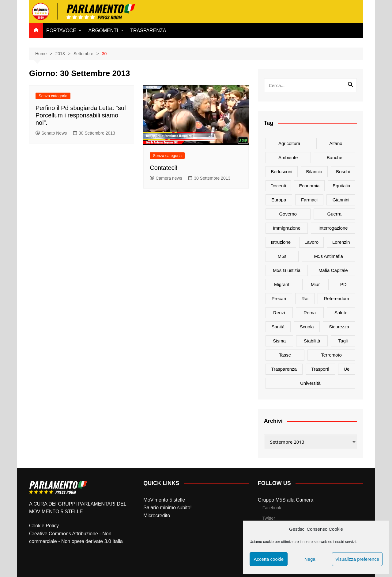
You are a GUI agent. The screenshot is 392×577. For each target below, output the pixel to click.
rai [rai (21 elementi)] (305, 298)
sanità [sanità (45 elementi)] (278, 327)
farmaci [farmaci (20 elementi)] (309, 200)
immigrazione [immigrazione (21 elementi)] (287, 228)
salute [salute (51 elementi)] (341, 313)
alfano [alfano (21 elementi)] (336, 143)
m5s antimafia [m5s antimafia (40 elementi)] (329, 256)
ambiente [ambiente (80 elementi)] (288, 157)
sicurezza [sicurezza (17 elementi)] (339, 327)
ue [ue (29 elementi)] (347, 369)
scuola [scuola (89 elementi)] (307, 327)
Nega (310, 559)
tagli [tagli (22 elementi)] (343, 341)
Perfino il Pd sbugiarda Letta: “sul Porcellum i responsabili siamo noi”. (81, 115)
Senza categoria (53, 96)
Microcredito (157, 516)
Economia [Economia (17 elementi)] (309, 186)
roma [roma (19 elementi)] (310, 313)
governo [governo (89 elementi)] (288, 214)
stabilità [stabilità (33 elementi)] (312, 341)
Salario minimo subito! (167, 508)
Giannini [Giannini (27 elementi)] (341, 200)
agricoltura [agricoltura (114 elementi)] (289, 143)
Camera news (166, 178)
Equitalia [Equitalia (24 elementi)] (341, 186)
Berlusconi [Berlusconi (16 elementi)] (281, 172)
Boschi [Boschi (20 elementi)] (343, 172)
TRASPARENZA (148, 31)
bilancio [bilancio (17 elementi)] (314, 172)
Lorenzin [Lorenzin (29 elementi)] (341, 242)
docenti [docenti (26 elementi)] (278, 186)
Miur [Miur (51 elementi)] (315, 284)
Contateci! (164, 168)
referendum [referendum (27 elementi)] (336, 298)
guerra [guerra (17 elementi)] (335, 214)
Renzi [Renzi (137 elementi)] (279, 313)
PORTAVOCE (61, 31)
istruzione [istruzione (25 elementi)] (281, 242)
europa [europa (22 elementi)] (279, 200)
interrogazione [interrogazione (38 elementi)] (333, 228)
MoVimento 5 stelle (164, 500)
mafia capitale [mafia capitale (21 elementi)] (333, 270)
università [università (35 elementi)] (310, 383)
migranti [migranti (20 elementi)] (282, 284)
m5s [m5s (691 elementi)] (282, 256)
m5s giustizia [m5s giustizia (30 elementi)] (287, 270)
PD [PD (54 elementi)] (343, 284)
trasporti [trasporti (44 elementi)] (320, 369)
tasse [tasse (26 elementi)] (285, 355)
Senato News (51, 133)
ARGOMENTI (103, 31)
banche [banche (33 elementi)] (335, 157)
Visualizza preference (357, 559)
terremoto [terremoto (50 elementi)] (331, 355)
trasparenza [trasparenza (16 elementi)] (284, 369)
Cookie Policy (44, 526)
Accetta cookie (269, 559)
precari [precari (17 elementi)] (279, 298)
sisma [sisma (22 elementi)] (279, 341)
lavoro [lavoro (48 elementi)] (311, 242)
